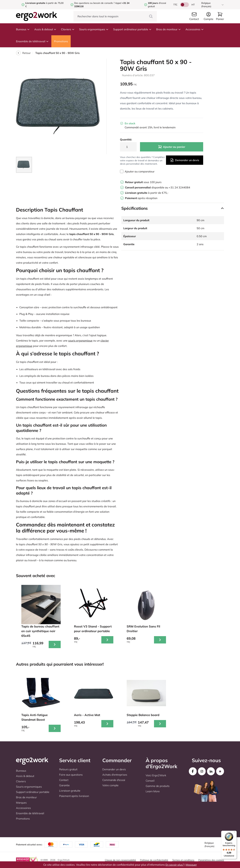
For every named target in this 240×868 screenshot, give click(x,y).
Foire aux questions (71, 775)
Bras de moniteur (168, 29)
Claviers (68, 29)
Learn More (153, 791)
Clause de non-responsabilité (120, 860)
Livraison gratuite (70, 791)
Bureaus (23, 29)
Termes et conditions (183, 860)
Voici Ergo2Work (156, 775)
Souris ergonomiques (94, 29)
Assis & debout (45, 29)
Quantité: (126, 139)
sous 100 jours (143, 182)
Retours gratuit (68, 769)
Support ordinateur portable (132, 29)
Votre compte (110, 785)
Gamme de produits (158, 786)
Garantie (64, 785)
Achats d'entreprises (115, 775)
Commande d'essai (114, 780)
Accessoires (195, 29)
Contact (64, 780)
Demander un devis (185, 160)
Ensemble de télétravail (32, 41)
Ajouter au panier (172, 147)
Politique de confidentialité (154, 860)
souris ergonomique (80, 341)
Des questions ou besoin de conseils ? (94, 3)
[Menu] (235, 833)
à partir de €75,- (147, 193)
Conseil (150, 781)
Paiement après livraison (74, 796)
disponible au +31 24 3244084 (158, 187)
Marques (21, 803)
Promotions (61, 41)
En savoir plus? (175, 865)
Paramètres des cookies (211, 860)
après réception (141, 198)
